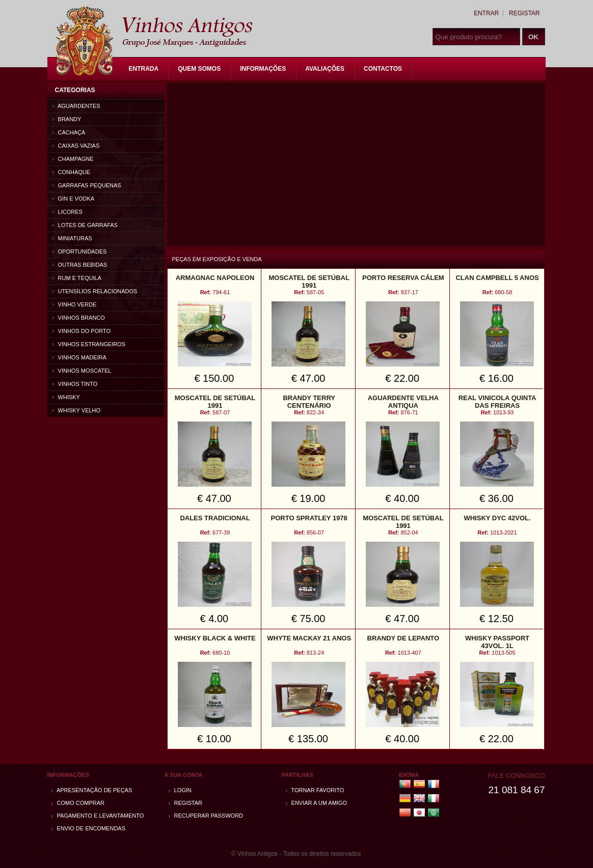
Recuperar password (206, 816)
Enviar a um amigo (316, 803)
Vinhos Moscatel (82, 371)
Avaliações (325, 69)
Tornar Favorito (315, 790)
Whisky (66, 397)
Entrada (144, 69)
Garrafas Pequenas (87, 185)
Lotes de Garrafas (85, 225)
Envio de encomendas (89, 828)
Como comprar (78, 803)
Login (180, 790)
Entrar (486, 13)
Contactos (383, 69)
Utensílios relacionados (95, 291)
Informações (263, 69)
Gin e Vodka (74, 199)
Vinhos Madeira (79, 357)
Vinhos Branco (79, 318)
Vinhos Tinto (75, 384)
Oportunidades (80, 251)
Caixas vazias (76, 146)
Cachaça (69, 132)
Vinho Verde (75, 304)
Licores (68, 212)
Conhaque (72, 172)
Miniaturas (72, 238)
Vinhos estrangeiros (89, 344)
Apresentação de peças (92, 790)
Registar (524, 13)
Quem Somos (199, 69)
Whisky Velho (77, 410)
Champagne (73, 159)
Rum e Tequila (77, 278)
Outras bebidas (80, 265)
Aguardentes (76, 106)
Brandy (67, 119)
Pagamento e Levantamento (98, 816)
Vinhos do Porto (82, 331)
